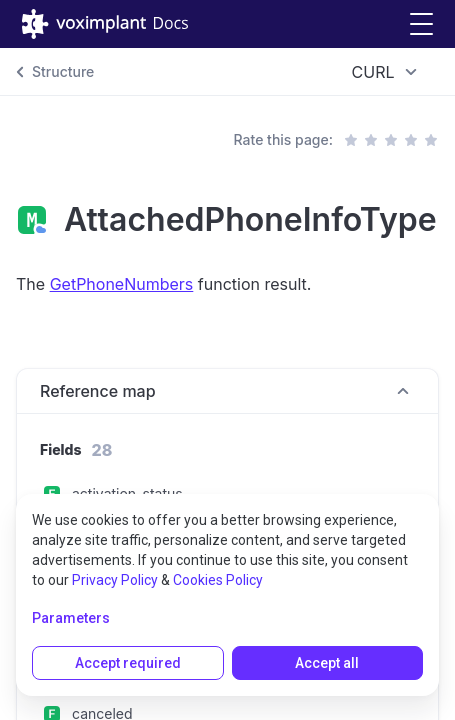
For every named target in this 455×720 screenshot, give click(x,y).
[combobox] (387, 72)
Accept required (128, 663)
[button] (421, 24)
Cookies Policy (218, 580)
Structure (63, 71)
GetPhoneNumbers (122, 284)
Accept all (327, 663)
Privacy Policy (115, 580)
